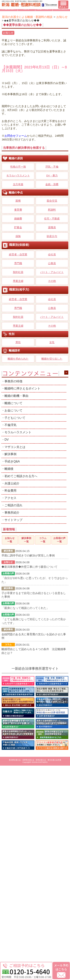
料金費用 (10, 491)
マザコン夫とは (15, 447)
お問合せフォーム (16, 136)
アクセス (10, 498)
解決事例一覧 (26, 540)
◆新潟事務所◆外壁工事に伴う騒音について (29, 567)
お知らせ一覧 (10, 540)
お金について (13, 410)
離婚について (13, 403)
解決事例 (10, 454)
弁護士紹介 (12, 483)
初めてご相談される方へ (21, 476)
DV (7, 440)
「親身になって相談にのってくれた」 (25, 608)
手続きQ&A (12, 461)
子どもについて (15, 418)
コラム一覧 (43, 540)
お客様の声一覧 (59, 540)
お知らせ (8, 33)
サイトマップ (13, 520)
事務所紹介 (12, 513)
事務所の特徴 (13, 381)
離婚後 (9, 469)
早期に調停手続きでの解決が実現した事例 (28, 555)
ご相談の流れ (13, 505)
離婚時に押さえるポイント (22, 388)
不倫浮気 (10, 425)
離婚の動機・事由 (16, 396)
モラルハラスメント (18, 432)
